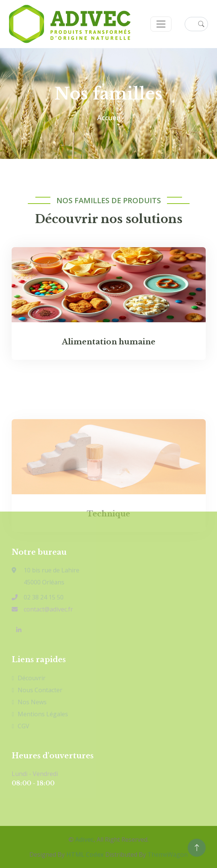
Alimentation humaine (109, 343)
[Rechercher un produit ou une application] (196, 24)
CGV (24, 726)
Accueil (109, 118)
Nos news (32, 702)
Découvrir (32, 678)
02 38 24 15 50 (44, 597)
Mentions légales (43, 714)
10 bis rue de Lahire (46, 570)
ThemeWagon (168, 854)
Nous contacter (40, 690)
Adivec (84, 839)
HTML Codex (85, 854)
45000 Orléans (44, 582)
